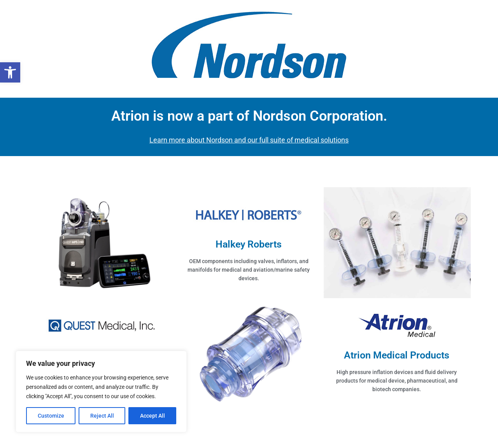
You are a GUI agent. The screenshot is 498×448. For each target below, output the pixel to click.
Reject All (102, 416)
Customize (51, 416)
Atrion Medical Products (397, 355)
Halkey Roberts (249, 244)
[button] (10, 72)
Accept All (153, 416)
